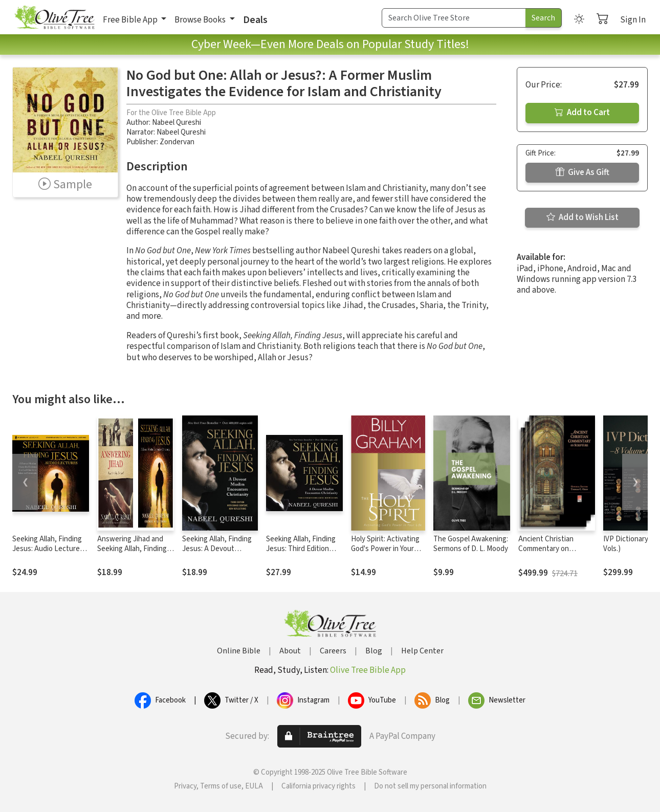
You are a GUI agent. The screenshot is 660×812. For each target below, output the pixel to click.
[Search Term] (454, 18)
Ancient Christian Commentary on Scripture (546, 549)
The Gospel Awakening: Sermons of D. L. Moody (471, 544)
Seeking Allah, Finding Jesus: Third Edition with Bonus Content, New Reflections (301, 554)
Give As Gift (582, 172)
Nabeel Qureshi (177, 123)
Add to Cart (582, 113)
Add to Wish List (582, 217)
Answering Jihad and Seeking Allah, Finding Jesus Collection (132, 549)
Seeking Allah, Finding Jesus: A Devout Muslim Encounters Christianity (217, 554)
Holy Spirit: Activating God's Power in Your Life (385, 549)
